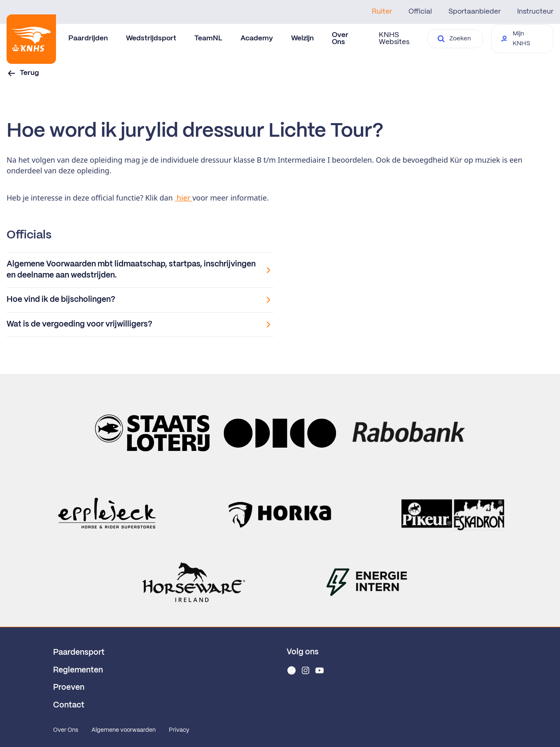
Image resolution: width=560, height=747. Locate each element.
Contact (69, 705)
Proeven (69, 688)
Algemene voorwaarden (124, 730)
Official (420, 12)
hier (183, 198)
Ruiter (382, 12)
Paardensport (79, 653)
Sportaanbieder (475, 12)
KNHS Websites (394, 39)
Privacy (179, 730)
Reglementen (78, 670)
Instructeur (535, 12)
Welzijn (302, 38)
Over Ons (66, 730)
